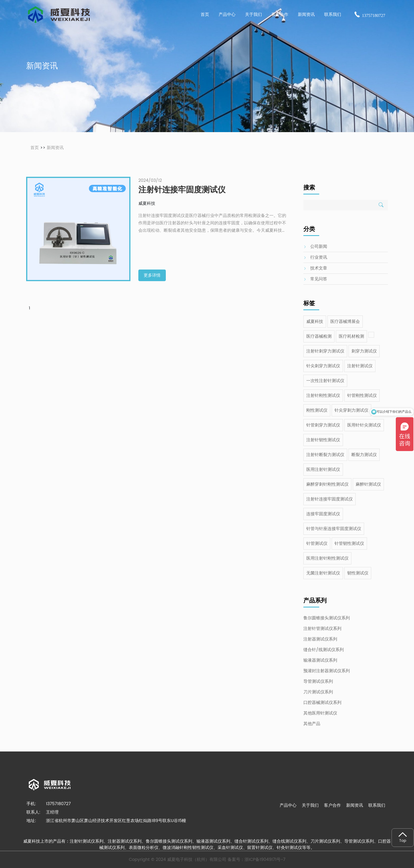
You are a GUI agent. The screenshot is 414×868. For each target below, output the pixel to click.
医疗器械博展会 (345, 322)
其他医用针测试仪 (320, 713)
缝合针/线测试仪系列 (324, 650)
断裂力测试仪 (364, 455)
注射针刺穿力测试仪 (325, 351)
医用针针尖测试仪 (364, 425)
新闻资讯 (55, 148)
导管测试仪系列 (318, 681)
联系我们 (377, 805)
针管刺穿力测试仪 (323, 425)
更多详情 (152, 275)
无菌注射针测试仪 (323, 573)
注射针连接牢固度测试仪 (330, 499)
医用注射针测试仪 (323, 470)
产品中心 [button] (227, 15)
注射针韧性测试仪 (323, 440)
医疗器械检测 (319, 336)
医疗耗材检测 (351, 336)
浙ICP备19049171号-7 (265, 860)
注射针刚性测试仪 (323, 396)
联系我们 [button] (333, 15)
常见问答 (319, 279)
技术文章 (319, 268)
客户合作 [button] (280, 15)
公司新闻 (319, 247)
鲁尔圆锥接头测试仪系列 (327, 618)
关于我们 (310, 805)
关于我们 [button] (253, 15)
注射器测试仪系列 (320, 639)
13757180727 (370, 15)
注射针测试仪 (360, 366)
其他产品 (312, 724)
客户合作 (332, 805)
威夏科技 (315, 322)
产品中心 (288, 805)
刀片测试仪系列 (318, 692)
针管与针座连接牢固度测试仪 (334, 529)
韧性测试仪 (358, 573)
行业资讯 (319, 257)
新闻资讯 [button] (306, 15)
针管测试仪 (317, 544)
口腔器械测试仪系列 (322, 703)
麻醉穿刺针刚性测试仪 (327, 484)
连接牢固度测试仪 (323, 514)
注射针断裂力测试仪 (325, 455)
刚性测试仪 (317, 410)
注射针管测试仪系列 (322, 629)
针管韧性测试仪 (349, 544)
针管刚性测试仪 (362, 396)
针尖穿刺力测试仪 (351, 410)
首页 (205, 15)
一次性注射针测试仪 (325, 381)
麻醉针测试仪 (368, 484)
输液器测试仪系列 (320, 660)
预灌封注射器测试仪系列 (327, 671)
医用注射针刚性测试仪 (327, 558)
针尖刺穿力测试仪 (323, 366)
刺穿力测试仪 (364, 351)
